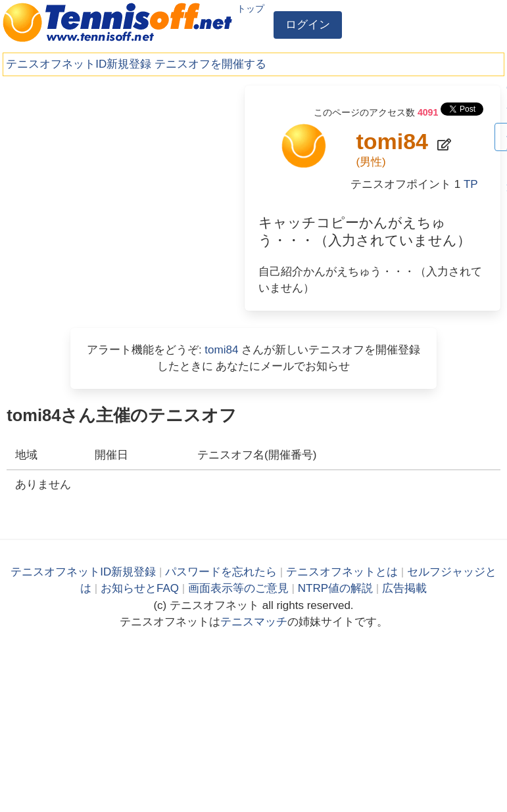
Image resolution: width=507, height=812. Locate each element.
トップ (251, 9)
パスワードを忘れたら (221, 572)
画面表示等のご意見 (238, 588)
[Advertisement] (105, 168)
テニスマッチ (254, 622)
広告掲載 (404, 588)
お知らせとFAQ (140, 588)
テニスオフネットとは (342, 572)
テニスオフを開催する (210, 64)
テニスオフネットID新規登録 (79, 64)
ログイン (308, 25)
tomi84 (221, 350)
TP (471, 184)
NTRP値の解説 (335, 588)
